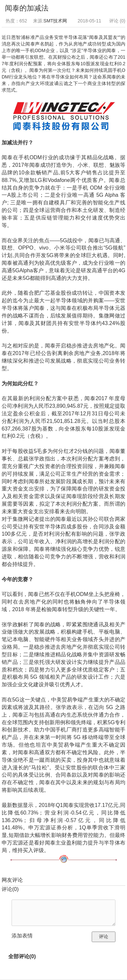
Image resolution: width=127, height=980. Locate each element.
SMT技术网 (55, 21)
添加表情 (22, 936)
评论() (10, 889)
